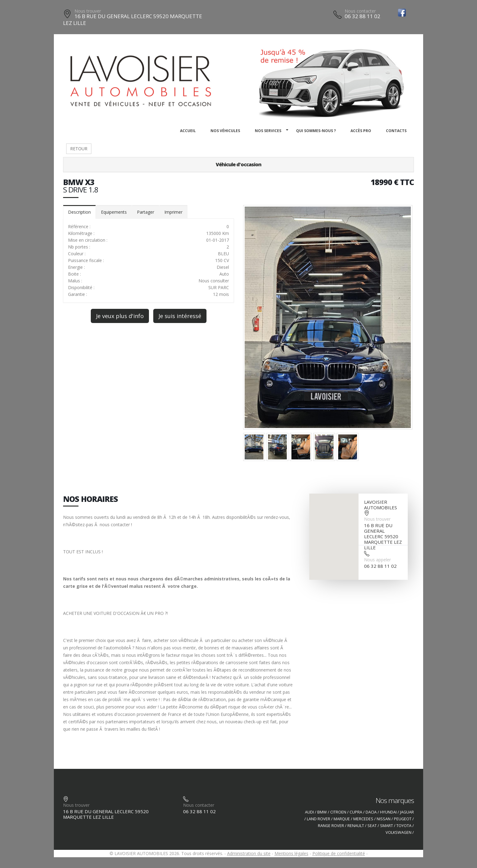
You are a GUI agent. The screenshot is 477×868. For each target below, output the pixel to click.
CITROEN (338, 812)
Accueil (188, 131)
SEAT (372, 826)
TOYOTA (404, 826)
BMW (322, 812)
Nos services (268, 131)
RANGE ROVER (331, 826)
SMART (387, 826)
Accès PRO (361, 131)
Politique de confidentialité (339, 853)
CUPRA (356, 812)
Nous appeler (377, 560)
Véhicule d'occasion (238, 164)
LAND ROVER (319, 819)
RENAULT (356, 826)
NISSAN (384, 819)
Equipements (114, 212)
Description (79, 212)
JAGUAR (407, 812)
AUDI (309, 812)
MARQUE (342, 819)
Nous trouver (88, 11)
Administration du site (249, 853)
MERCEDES (363, 819)
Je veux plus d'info (120, 316)
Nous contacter (360, 11)
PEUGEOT (403, 819)
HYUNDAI (388, 812)
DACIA (371, 812)
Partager (146, 212)
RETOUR (79, 149)
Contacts (396, 131)
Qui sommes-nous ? (316, 131)
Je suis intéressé (180, 316)
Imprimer (173, 212)
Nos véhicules (225, 131)
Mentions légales (291, 853)
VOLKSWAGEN (399, 832)
